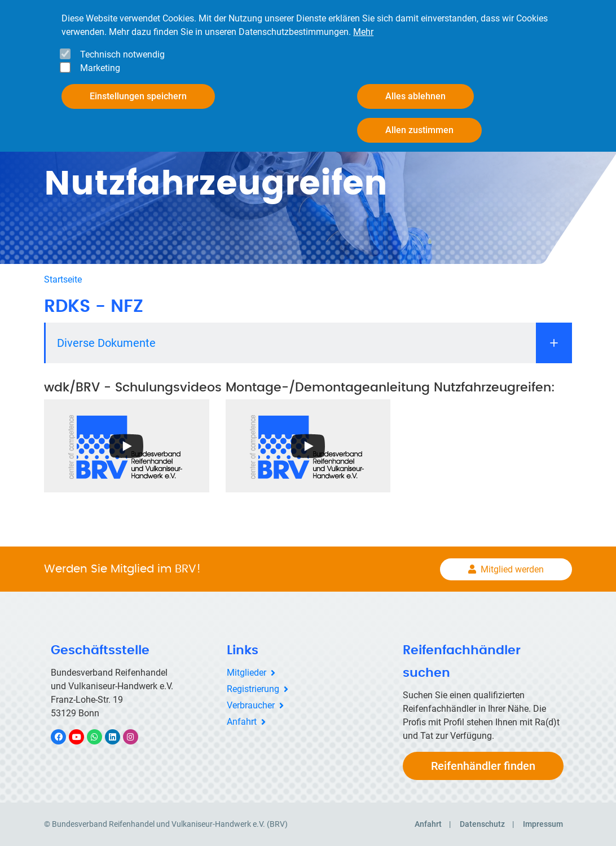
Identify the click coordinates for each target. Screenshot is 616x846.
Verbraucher (251, 705)
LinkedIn (118, 737)
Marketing (100, 68)
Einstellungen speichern (138, 96)
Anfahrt (242, 722)
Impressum (543, 824)
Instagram (136, 737)
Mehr (363, 32)
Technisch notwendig (122, 54)
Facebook (64, 737)
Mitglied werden (512, 569)
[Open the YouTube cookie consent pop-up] (127, 446)
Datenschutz (482, 824)
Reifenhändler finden (483, 766)
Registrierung (253, 689)
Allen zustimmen (419, 130)
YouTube (83, 737)
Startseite (63, 279)
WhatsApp (100, 737)
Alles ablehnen (415, 96)
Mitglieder (247, 673)
